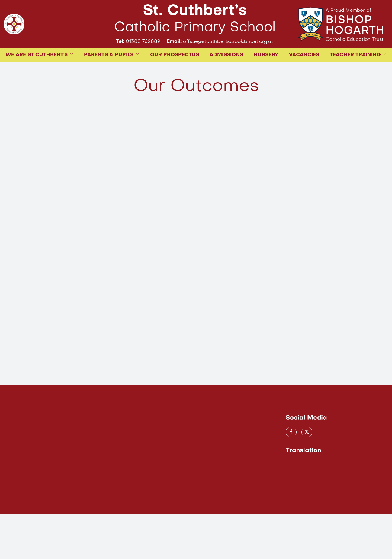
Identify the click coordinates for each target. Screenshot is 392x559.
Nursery (266, 75)
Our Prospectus (175, 75)
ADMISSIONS (226, 75)
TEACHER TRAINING (355, 75)
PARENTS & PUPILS (109, 75)
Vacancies (304, 75)
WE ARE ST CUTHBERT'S (37, 75)
